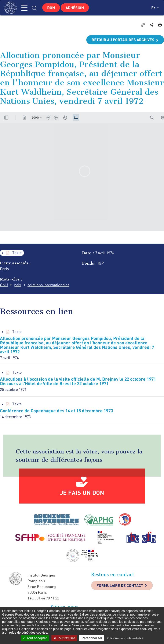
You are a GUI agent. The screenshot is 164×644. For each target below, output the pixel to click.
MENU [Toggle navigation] (24, 8)
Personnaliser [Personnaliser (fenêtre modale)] (92, 638)
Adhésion (75, 8)
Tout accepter (35, 638)
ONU (4, 285)
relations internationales (48, 285)
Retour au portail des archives (123, 40)
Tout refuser (64, 638)
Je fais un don (82, 492)
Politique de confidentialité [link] (125, 638)
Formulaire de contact (120, 585)
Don (51, 8)
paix (18, 285)
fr (155, 8)
